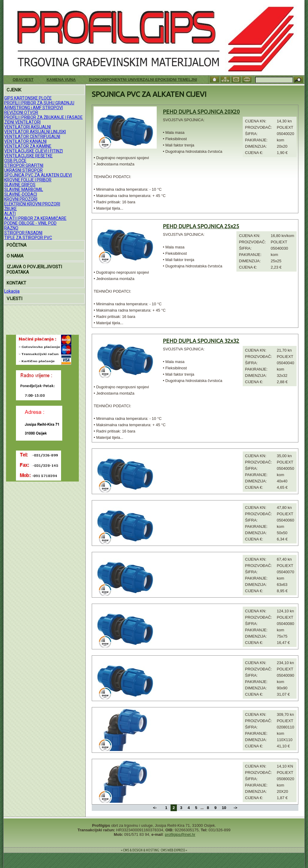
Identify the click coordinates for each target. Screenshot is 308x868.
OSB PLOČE (15, 161)
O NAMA (15, 256)
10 (224, 808)
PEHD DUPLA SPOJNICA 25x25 (201, 226)
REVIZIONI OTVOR (21, 112)
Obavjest (23, 80)
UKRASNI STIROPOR (23, 170)
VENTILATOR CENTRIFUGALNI (32, 137)
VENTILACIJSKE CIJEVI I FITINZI (34, 151)
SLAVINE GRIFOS (20, 185)
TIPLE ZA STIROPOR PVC (28, 238)
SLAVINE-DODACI (21, 194)
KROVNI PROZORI (21, 199)
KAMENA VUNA (61, 80)
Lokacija (12, 291)
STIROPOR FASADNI (23, 233)
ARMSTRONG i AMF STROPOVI (34, 108)
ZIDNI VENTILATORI (22, 122)
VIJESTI (14, 299)
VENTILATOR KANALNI (25, 141)
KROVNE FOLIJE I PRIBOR (28, 180)
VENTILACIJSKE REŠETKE (28, 156)
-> (236, 808)
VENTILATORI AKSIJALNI (28, 127)
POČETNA (17, 245)
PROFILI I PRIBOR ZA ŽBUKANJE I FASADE (43, 117)
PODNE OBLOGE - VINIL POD (30, 223)
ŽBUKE (11, 209)
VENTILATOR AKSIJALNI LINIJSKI (35, 132)
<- (156, 808)
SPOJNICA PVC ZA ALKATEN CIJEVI (38, 175)
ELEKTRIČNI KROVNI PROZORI (32, 204)
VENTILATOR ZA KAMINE (28, 146)
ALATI (10, 214)
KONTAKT (16, 283)
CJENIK (14, 90)
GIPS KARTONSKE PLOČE (28, 98)
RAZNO (11, 228)
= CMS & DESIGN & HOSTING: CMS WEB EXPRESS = (154, 850)
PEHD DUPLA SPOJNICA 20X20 (201, 112)
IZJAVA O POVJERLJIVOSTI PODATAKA (34, 269)
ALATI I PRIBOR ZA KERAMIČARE (35, 218)
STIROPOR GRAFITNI (24, 165)
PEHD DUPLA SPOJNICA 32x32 (201, 341)
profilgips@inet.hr (180, 834)
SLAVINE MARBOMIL (24, 189)
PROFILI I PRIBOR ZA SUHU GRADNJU (39, 103)
